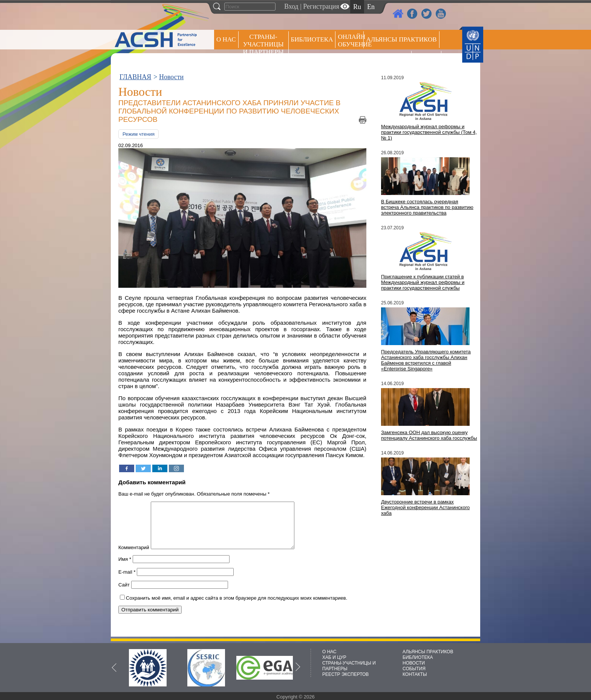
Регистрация (321, 6)
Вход (291, 6)
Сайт (124, 594)
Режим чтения (139, 134)
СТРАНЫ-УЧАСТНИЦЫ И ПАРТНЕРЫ (263, 44)
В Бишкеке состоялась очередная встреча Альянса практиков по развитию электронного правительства (427, 207)
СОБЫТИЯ (414, 669)
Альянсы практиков (401, 39)
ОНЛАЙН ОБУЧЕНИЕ (351, 41)
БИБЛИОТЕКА (418, 657)
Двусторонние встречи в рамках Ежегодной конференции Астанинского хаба (425, 507)
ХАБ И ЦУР (334, 657)
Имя (125, 568)
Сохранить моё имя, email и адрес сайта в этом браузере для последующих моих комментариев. (237, 607)
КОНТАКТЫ (415, 674)
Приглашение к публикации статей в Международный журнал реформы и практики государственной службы (423, 282)
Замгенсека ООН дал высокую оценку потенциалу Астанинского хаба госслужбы (429, 435)
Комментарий (134, 556)
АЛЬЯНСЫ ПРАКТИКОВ (428, 652)
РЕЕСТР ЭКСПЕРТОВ (428, 60)
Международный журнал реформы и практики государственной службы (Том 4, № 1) (429, 132)
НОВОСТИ (414, 663)
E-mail (127, 581)
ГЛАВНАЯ (135, 77)
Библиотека (312, 39)
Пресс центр (387, 59)
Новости (171, 77)
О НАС (226, 39)
